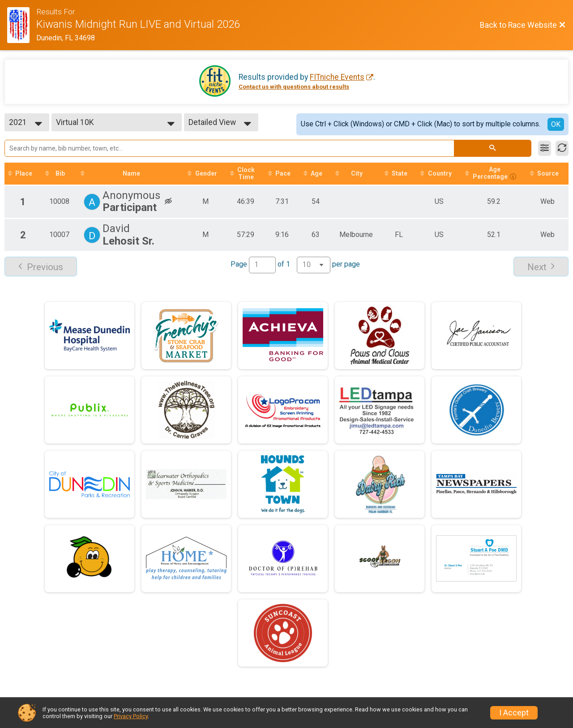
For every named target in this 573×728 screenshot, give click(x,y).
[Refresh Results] (562, 148)
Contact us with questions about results (294, 87)
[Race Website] (22, 25)
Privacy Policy (131, 716)
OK (556, 124)
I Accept (514, 713)
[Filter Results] (545, 148)
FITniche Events (337, 77)
